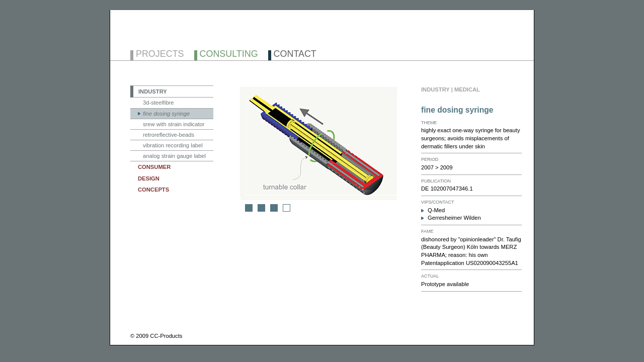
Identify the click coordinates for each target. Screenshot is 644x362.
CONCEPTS (153, 190)
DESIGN (149, 178)
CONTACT (295, 55)
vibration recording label (173, 145)
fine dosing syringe (166, 114)
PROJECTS (160, 55)
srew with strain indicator (174, 124)
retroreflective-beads (169, 135)
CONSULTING (229, 55)
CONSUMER (154, 167)
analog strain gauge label (174, 156)
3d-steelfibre (158, 103)
